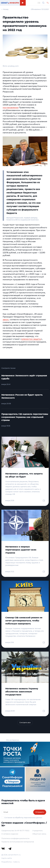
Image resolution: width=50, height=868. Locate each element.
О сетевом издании (10, 834)
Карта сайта (7, 858)
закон (6, 319)
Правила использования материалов (18, 842)
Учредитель (37, 831)
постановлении (11, 107)
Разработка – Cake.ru (11, 862)
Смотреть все (25, 723)
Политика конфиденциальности (15, 838)
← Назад (5, 9)
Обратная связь (39, 834)
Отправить (40, 812)
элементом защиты (31, 339)
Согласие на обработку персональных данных (23, 818)
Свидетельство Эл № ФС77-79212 (15, 831)
